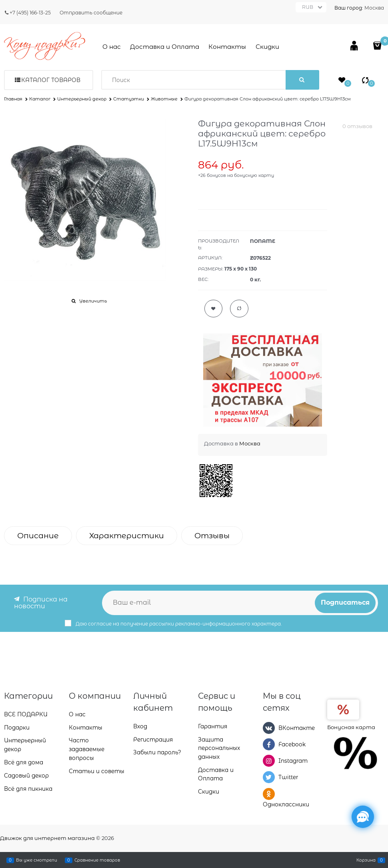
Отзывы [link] (212, 536)
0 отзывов (357, 126)
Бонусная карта (351, 727)
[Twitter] (269, 777)
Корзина (366, 860)
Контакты (227, 47)
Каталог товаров (51, 80)
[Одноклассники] (269, 794)
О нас (112, 47)
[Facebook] (269, 744)
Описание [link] (38, 536)
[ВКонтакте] (269, 728)
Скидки (267, 47)
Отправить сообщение (91, 13)
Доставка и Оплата (165, 47)
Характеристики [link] (127, 536)
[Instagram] (269, 761)
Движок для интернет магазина (47, 838)
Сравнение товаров (97, 860)
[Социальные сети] (363, 817)
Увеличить (93, 301)
